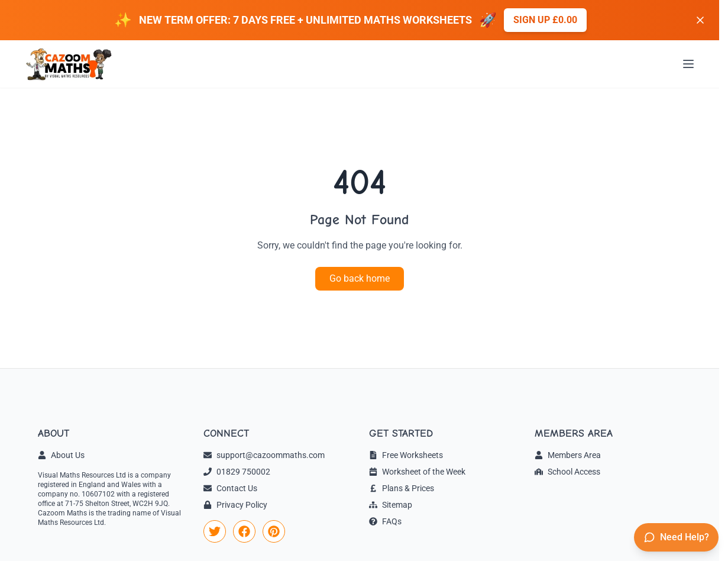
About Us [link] (61, 455)
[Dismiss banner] (700, 20)
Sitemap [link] (391, 505)
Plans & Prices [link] (402, 488)
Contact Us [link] (230, 488)
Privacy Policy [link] (235, 505)
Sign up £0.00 (545, 20)
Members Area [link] (568, 455)
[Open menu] (688, 64)
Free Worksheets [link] (406, 455)
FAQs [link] (385, 521)
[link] (215, 531)
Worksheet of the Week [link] (417, 472)
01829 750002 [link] (237, 472)
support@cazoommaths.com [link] (264, 455)
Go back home (360, 278)
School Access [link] (567, 472)
